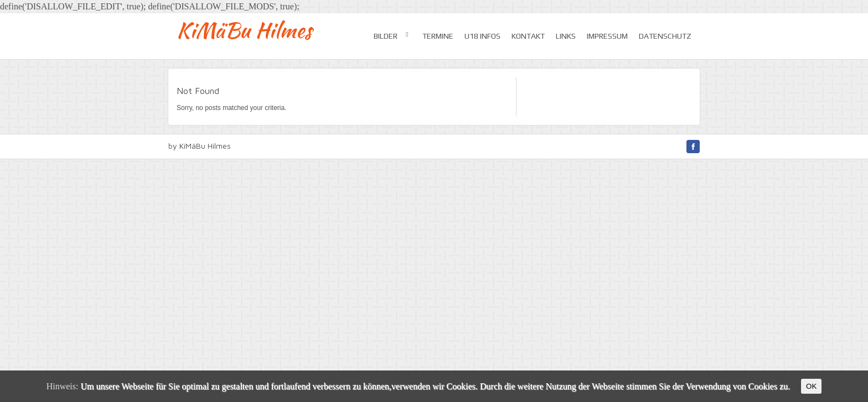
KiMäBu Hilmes (244, 30)
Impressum (607, 36)
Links (566, 36)
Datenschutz (665, 36)
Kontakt (528, 36)
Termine (438, 36)
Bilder (392, 35)
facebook (693, 147)
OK (811, 386)
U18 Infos (482, 36)
